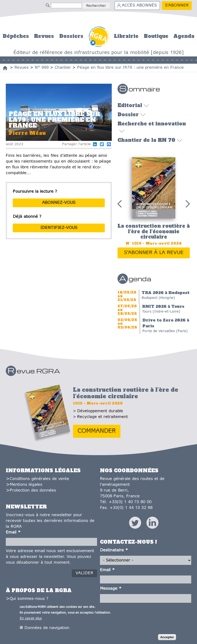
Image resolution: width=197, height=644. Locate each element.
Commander (97, 431)
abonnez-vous (59, 203)
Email (13, 532)
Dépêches (16, 36)
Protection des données (33, 490)
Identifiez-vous (59, 228)
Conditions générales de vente (39, 479)
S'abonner (177, 5)
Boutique (156, 36)
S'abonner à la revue (154, 253)
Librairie (126, 36)
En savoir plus (31, 619)
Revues (44, 36)
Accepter (167, 638)
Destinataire (114, 550)
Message (111, 589)
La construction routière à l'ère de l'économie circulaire (154, 231)
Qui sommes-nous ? (29, 599)
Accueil (99, 36)
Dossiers (71, 36)
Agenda (184, 36)
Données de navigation (47, 629)
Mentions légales (26, 485)
